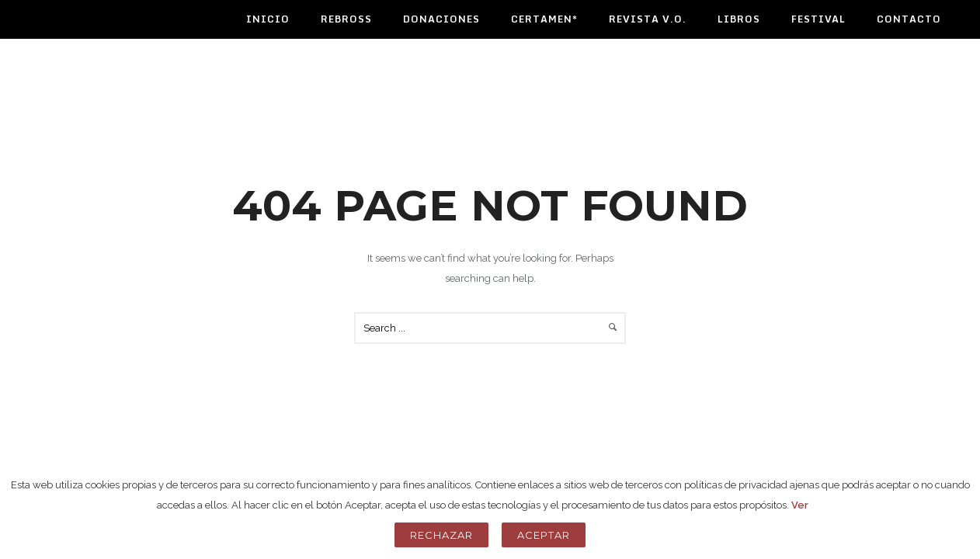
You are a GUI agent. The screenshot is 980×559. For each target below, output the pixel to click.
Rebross (346, 19)
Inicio (268, 19)
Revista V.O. (648, 19)
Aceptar (544, 535)
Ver (800, 505)
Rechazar (441, 535)
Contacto (909, 19)
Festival (818, 19)
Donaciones (441, 19)
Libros (739, 19)
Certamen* (544, 19)
